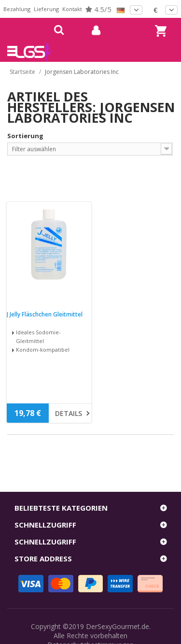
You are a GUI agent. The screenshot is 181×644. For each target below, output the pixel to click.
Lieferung (46, 9)
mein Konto (92, 30)
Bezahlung (17, 9)
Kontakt (72, 9)
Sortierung (25, 136)
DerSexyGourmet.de (118, 626)
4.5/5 (98, 9)
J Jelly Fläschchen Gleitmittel (45, 315)
